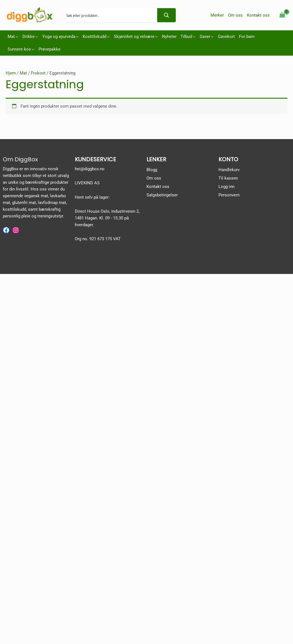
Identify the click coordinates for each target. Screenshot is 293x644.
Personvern (229, 195)
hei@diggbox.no (90, 169)
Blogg (152, 170)
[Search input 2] (111, 15)
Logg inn (226, 187)
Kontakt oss (158, 187)
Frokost (38, 73)
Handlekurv (229, 170)
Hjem (11, 73)
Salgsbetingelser (162, 195)
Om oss (154, 178)
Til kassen (228, 178)
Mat (23, 73)
